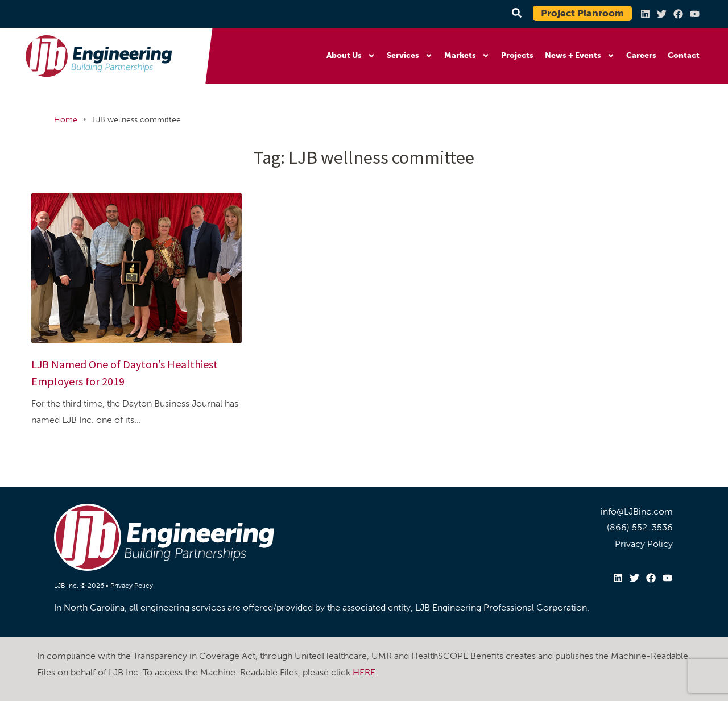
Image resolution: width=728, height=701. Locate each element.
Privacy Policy (132, 586)
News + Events (580, 56)
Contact (684, 55)
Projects (517, 55)
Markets (467, 56)
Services (410, 56)
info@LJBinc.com (637, 511)
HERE (364, 672)
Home (66, 120)
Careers (641, 55)
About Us (351, 56)
